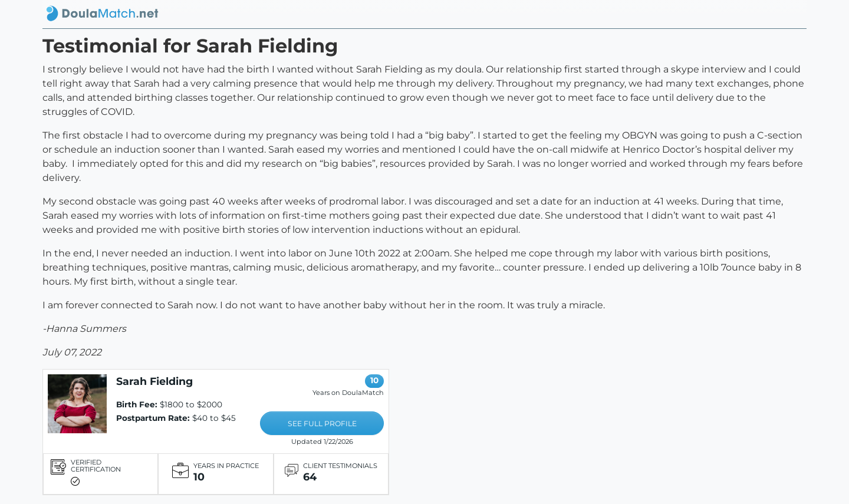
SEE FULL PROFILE (322, 424)
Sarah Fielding (154, 381)
